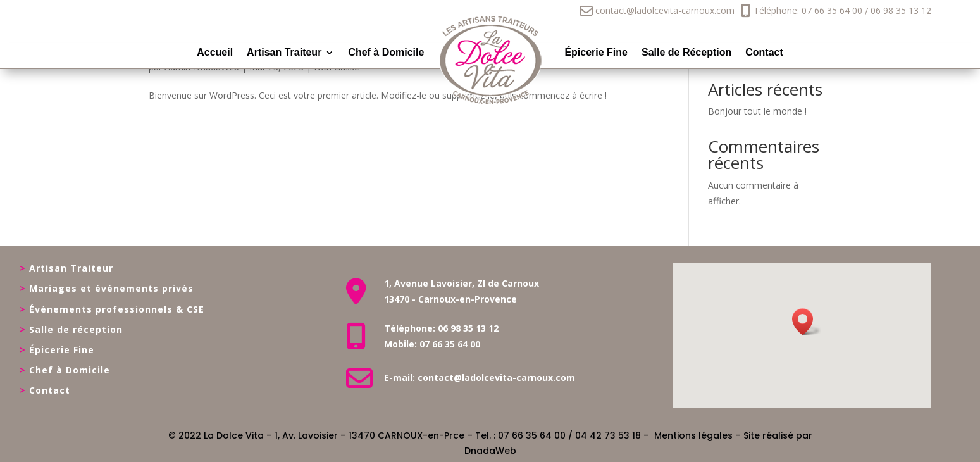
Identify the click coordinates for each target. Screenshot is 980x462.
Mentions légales (693, 435)
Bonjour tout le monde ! (757, 111)
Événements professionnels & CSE (117, 309)
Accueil (215, 53)
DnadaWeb (490, 451)
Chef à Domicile (386, 53)
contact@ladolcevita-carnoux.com (657, 10)
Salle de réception (76, 329)
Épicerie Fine (596, 53)
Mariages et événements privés (111, 288)
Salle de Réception (686, 53)
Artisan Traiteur (284, 53)
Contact (764, 53)
